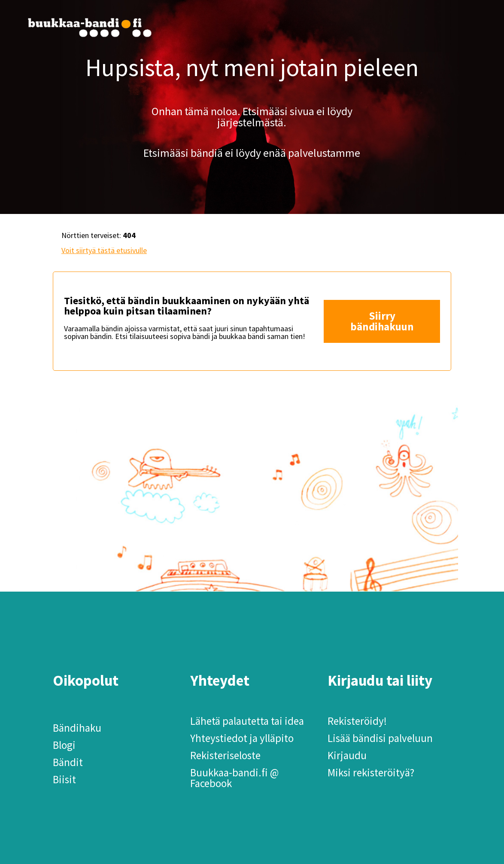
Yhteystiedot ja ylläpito (242, 738)
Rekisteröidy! (357, 721)
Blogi (64, 745)
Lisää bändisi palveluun (380, 738)
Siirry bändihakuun (382, 321)
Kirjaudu (347, 755)
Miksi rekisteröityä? (371, 772)
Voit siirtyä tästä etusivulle (104, 250)
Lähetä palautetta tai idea (247, 721)
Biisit (64, 779)
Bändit (68, 762)
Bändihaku (77, 728)
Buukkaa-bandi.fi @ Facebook (234, 778)
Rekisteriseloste (225, 755)
